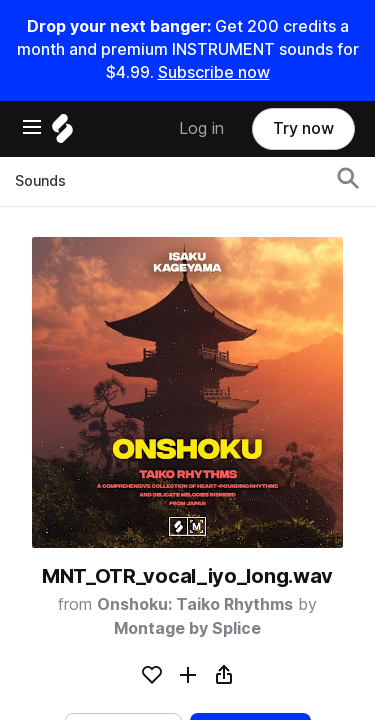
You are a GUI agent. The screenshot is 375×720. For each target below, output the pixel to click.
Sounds (40, 181)
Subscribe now (214, 72)
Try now (303, 128)
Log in (201, 128)
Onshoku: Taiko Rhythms (195, 604)
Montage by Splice (187, 628)
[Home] (62, 133)
